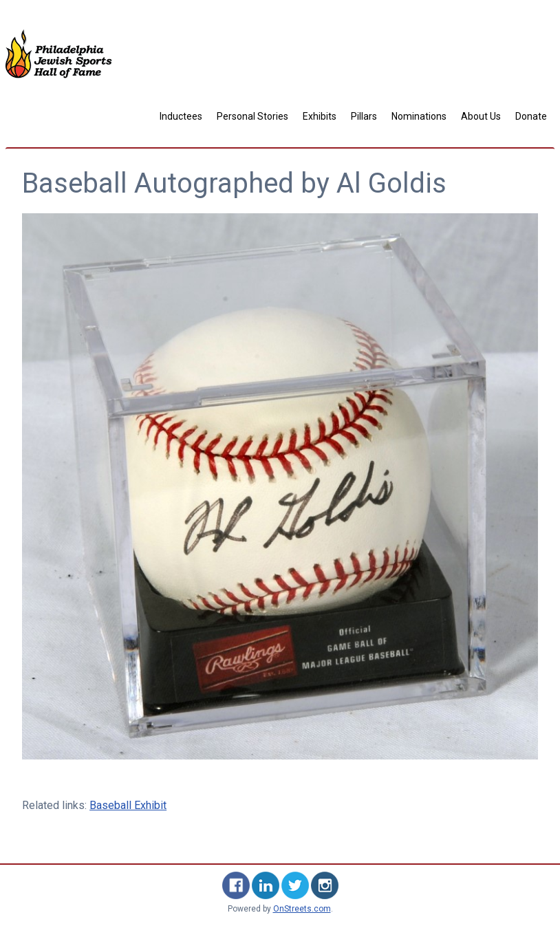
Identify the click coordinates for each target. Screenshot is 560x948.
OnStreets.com (302, 909)
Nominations (419, 116)
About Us (481, 116)
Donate (531, 116)
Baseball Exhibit (128, 805)
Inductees (181, 116)
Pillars (364, 116)
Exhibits (320, 116)
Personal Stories (252, 116)
